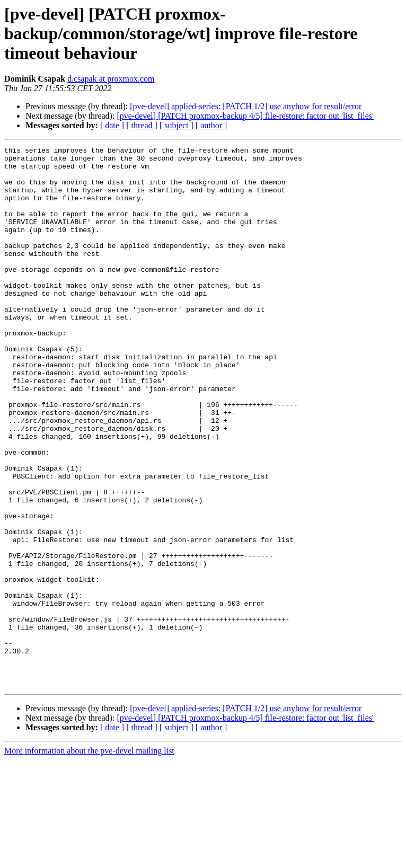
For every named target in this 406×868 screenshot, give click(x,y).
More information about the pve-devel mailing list (89, 859)
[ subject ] (176, 125)
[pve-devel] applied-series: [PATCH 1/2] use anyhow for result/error (246, 106)
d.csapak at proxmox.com (111, 79)
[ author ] (211, 125)
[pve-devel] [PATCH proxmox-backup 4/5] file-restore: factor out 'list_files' (245, 116)
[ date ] (112, 125)
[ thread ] (142, 125)
